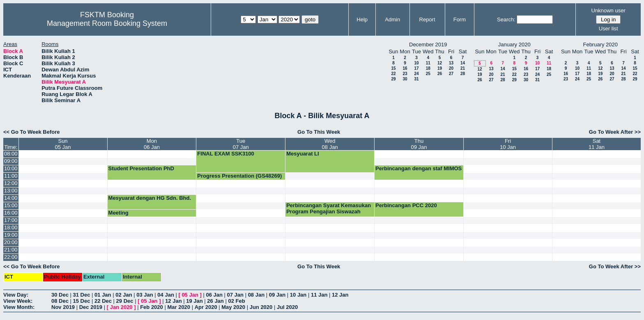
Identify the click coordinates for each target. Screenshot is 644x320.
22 (393, 74)
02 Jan (124, 295)
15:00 (11, 205)
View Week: (18, 301)
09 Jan (277, 295)
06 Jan (214, 295)
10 (416, 63)
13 (451, 63)
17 (416, 68)
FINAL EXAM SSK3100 (225, 154)
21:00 (11, 250)
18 (428, 68)
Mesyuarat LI (302, 154)
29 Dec (125, 301)
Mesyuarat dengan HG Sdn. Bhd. (150, 198)
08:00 (11, 154)
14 (463, 63)
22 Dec (103, 301)
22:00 (11, 257)
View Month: (19, 307)
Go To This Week (319, 132)
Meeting (118, 213)
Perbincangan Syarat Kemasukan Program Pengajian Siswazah (329, 208)
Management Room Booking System (107, 23)
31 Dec (82, 295)
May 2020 (233, 307)
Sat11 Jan (597, 144)
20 (451, 68)
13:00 (11, 191)
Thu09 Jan (419, 144)
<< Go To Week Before (32, 132)
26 (440, 74)
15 (393, 68)
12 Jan (340, 295)
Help (362, 19)
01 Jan (103, 295)
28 (463, 74)
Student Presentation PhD (141, 168)
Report (427, 19)
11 (428, 63)
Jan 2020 (121, 307)
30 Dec (60, 295)
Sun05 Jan (63, 144)
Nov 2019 (63, 307)
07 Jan (235, 295)
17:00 (11, 220)
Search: (506, 19)
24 (416, 74)
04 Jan (166, 295)
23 (405, 74)
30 (405, 79)
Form (460, 19)
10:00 (11, 168)
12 (440, 63)
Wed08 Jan (330, 144)
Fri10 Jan (508, 144)
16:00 (11, 213)
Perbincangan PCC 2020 (406, 205)
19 (440, 68)
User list (608, 29)
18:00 (11, 227)
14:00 (11, 198)
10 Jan (298, 295)
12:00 (11, 183)
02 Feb (236, 301)
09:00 (11, 161)
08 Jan (256, 295)
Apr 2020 (206, 307)
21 (463, 68)
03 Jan (145, 295)
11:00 (11, 176)
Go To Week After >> (615, 132)
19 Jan (194, 301)
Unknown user (608, 10)
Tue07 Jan (241, 144)
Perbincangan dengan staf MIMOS (419, 168)
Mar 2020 (179, 307)
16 (405, 68)
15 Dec (82, 301)
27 (451, 74)
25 (428, 74)
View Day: (16, 295)
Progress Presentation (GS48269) (239, 176)
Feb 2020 (152, 307)
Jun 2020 (261, 307)
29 (393, 79)
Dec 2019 (91, 307)
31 (416, 79)
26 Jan (215, 301)
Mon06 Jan (152, 144)
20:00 (11, 242)
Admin (392, 19)
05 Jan (190, 295)
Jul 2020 (287, 307)
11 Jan (319, 295)
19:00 (11, 235)
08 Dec (60, 301)
